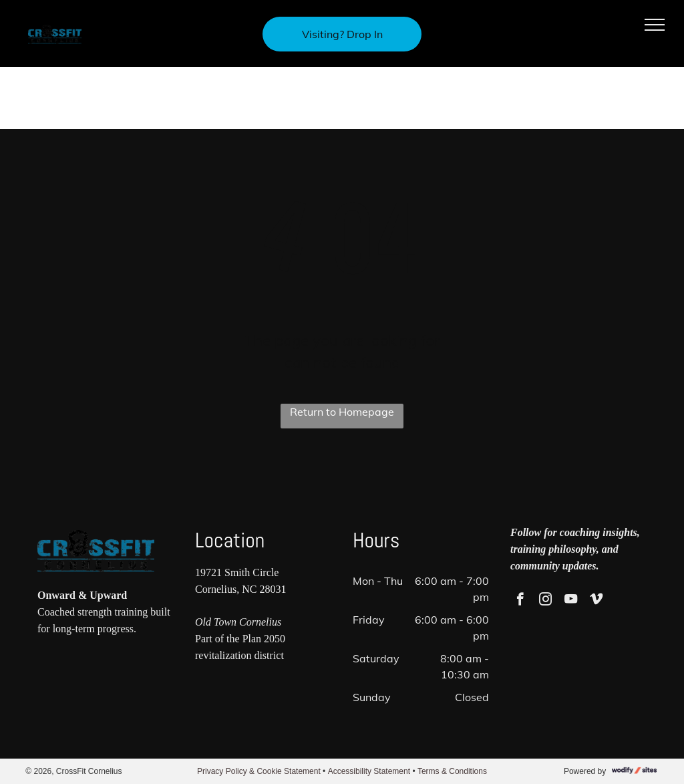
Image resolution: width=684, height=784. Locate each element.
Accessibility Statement (369, 771)
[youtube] (571, 601)
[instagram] (545, 601)
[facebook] (520, 601)
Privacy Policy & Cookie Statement (259, 771)
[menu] (655, 25)
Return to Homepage (342, 412)
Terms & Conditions (452, 771)
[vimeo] (596, 601)
